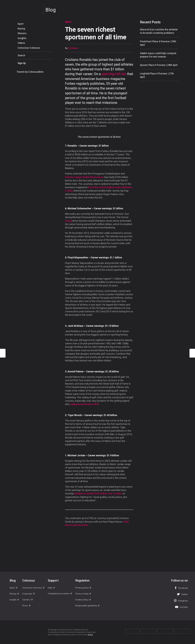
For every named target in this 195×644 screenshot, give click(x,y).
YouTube (181, 607)
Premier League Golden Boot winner (84, 177)
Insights (22, 38)
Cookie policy (83, 600)
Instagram (181, 601)
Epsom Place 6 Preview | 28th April (159, 65)
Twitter (182, 594)
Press (27, 606)
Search (21, 55)
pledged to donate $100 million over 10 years (98, 493)
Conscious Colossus (29, 48)
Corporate (29, 594)
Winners (22, 33)
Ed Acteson (73, 48)
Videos (21, 43)
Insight (14, 600)
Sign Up (22, 63)
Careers (28, 600)
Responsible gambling (87, 606)
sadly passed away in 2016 (84, 404)
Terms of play (83, 594)
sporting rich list (114, 74)
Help (51, 588)
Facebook (181, 588)
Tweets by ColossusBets (30, 72)
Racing (21, 29)
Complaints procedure (60, 594)
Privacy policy (83, 588)
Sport (21, 24)
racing (68, 221)
